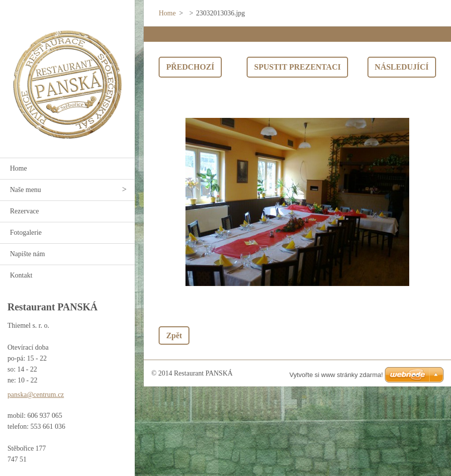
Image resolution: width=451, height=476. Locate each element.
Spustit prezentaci (297, 67)
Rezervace (24, 211)
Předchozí (190, 67)
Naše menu (26, 190)
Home (18, 168)
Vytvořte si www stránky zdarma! (336, 375)
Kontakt (21, 275)
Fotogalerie (26, 233)
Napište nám (27, 254)
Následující (402, 67)
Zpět (174, 335)
